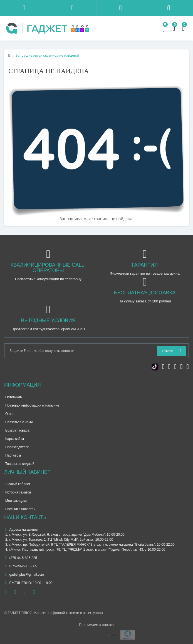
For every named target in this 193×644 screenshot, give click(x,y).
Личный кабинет (18, 484)
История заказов (18, 492)
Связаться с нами (19, 422)
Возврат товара (17, 430)
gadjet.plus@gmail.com (25, 575)
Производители (17, 447)
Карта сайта (15, 439)
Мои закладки (16, 501)
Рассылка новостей (20, 509)
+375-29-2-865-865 (21, 566)
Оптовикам (14, 397)
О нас (10, 414)
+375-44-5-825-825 (21, 558)
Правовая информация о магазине (32, 405)
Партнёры (13, 455)
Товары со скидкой (20, 464)
